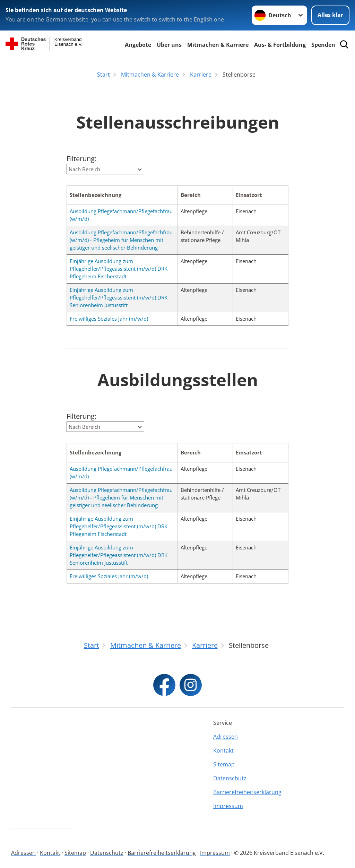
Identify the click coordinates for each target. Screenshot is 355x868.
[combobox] (105, 169)
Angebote (138, 45)
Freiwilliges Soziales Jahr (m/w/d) (109, 319)
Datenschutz (230, 778)
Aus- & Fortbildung (280, 45)
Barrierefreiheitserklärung (245, 792)
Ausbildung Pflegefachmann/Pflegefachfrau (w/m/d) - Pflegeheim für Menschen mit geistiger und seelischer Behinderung (121, 240)
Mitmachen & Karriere (218, 45)
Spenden (323, 45)
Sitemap (224, 764)
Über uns (169, 45)
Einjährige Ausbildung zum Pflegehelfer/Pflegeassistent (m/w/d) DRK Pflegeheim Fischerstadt (119, 269)
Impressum (228, 806)
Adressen (226, 737)
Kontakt (223, 750)
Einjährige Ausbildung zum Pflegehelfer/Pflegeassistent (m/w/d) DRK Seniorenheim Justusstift (119, 297)
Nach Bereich (84, 169)
